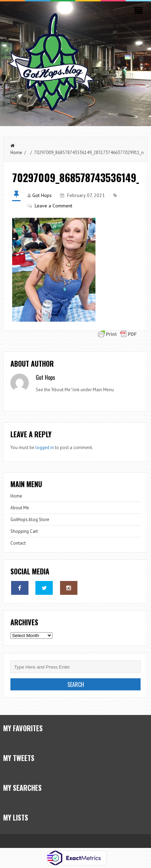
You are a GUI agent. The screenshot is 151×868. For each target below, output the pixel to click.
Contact (18, 543)
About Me (20, 508)
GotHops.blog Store (30, 520)
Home (16, 496)
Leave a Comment (53, 206)
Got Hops (42, 195)
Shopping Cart (24, 531)
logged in (45, 448)
